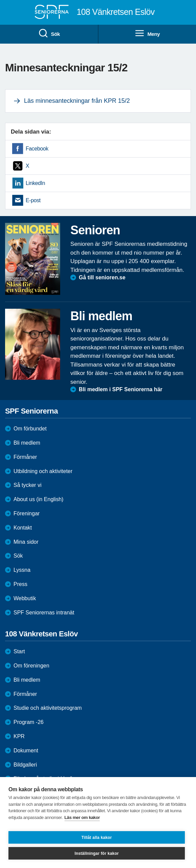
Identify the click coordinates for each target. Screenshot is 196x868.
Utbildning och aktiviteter (43, 471)
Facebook (37, 149)
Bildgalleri (25, 765)
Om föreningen (31, 666)
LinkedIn (35, 183)
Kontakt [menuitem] (23, 528)
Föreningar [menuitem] (27, 513)
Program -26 (29, 722)
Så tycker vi (28, 485)
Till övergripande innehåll (0, 0)
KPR (19, 736)
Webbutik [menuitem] (25, 598)
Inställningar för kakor (97, 853)
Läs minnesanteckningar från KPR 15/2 (77, 101)
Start (19, 651)
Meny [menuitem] (147, 33)
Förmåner (25, 457)
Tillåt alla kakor (97, 838)
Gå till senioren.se (102, 277)
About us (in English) (39, 499)
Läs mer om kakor (82, 817)
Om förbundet (30, 429)
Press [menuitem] (20, 584)
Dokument (26, 750)
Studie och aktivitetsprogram (48, 708)
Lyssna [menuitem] (22, 570)
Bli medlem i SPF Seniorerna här (120, 389)
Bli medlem (27, 443)
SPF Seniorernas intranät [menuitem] (44, 613)
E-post (33, 200)
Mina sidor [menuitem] (26, 542)
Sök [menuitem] (49, 33)
